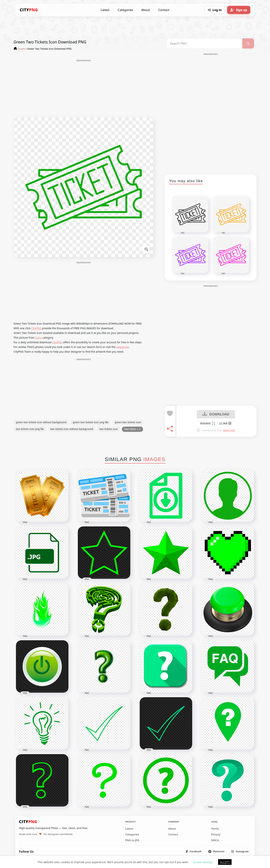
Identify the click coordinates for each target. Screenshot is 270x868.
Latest (105, 10)
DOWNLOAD (216, 414)
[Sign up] (239, 10)
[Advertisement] (83, 88)
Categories (125, 10)
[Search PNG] (205, 43)
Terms (215, 829)
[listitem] (194, 852)
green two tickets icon (128, 422)
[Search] (248, 43)
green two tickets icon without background (41, 422)
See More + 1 (132, 429)
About (146, 10)
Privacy (216, 834)
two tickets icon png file (30, 429)
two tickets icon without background (72, 429)
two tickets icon (109, 429)
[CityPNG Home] (29, 10)
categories (123, 347)
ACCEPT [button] (225, 862)
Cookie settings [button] (203, 862)
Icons (39, 338)
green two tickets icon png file (91, 422)
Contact (164, 10)
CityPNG (36, 328)
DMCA (215, 840)
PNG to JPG (132, 840)
